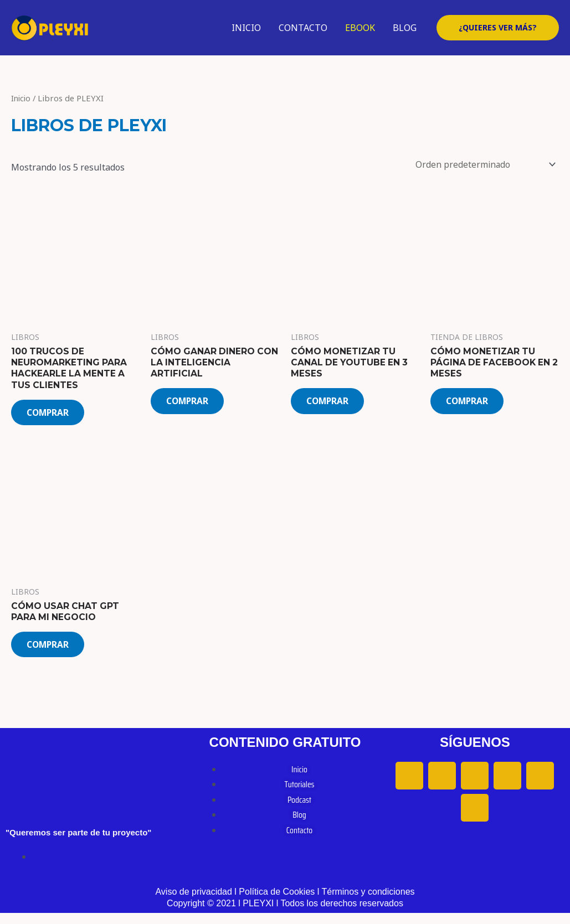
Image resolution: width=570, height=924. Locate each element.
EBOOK (360, 28)
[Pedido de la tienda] (482, 164)
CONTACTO (303, 28)
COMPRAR (55, 416)
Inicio (22, 98)
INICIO (246, 28)
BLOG (405, 28)
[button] (498, 28)
